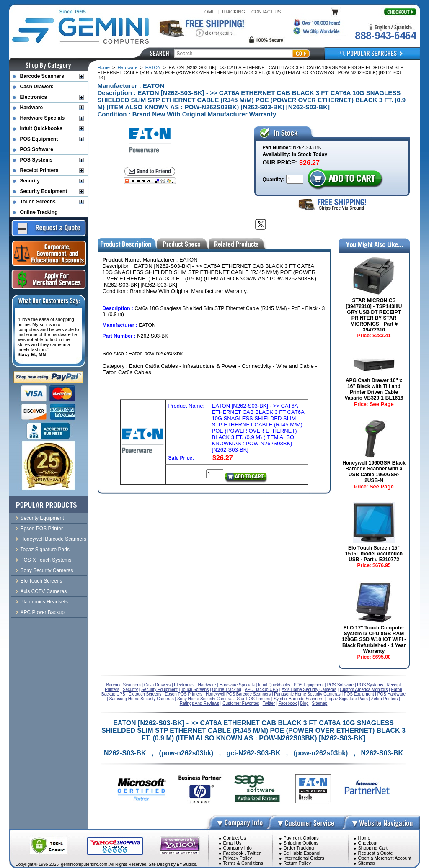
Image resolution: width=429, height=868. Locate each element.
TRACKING (233, 12)
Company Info (238, 848)
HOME (208, 12)
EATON (153, 67)
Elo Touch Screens (41, 581)
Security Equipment (44, 191)
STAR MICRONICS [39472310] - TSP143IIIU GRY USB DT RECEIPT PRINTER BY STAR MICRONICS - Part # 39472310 (374, 315)
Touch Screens (38, 202)
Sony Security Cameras (47, 570)
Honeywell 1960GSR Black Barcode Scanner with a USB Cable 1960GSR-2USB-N (374, 472)
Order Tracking (299, 848)
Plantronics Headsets (44, 602)
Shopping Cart (373, 848)
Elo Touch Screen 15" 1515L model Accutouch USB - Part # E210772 (374, 554)
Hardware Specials (43, 118)
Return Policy (297, 863)
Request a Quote (376, 853)
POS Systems (36, 160)
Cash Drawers (37, 87)
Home (104, 67)
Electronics (34, 97)
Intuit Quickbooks (41, 128)
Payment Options (301, 838)
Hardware (128, 67)
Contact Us (235, 838)
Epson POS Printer (42, 529)
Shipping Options (301, 843)
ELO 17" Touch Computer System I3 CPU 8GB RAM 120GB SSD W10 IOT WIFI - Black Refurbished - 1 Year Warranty (374, 639)
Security (30, 181)
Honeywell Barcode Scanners (53, 539)
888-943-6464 (385, 35)
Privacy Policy (238, 858)
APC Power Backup (43, 612)
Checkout (368, 843)
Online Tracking (39, 212)
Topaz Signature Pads (45, 550)
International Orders (304, 858)
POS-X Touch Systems (46, 560)
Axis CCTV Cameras (44, 591)
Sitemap (367, 863)
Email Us (233, 843)
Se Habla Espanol (302, 853)
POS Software (37, 149)
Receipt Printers (39, 170)
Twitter (254, 853)
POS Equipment (39, 139)
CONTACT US (266, 12)
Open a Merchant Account (385, 858)
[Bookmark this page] (150, 181)
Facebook (233, 853)
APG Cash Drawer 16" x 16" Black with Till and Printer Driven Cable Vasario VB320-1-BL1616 (374, 389)
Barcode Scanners (42, 76)
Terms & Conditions (243, 863)
